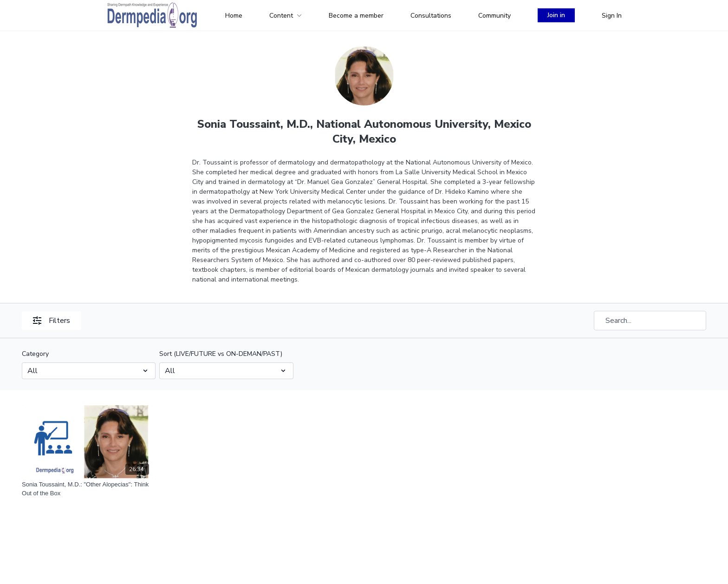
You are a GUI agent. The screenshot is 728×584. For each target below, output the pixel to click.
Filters (52, 321)
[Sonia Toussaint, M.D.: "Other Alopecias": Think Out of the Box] (87, 489)
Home (234, 16)
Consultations (431, 16)
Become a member (356, 16)
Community (494, 16)
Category (35, 354)
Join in (556, 15)
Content (286, 16)
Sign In (612, 16)
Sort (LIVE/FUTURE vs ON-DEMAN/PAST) (221, 354)
